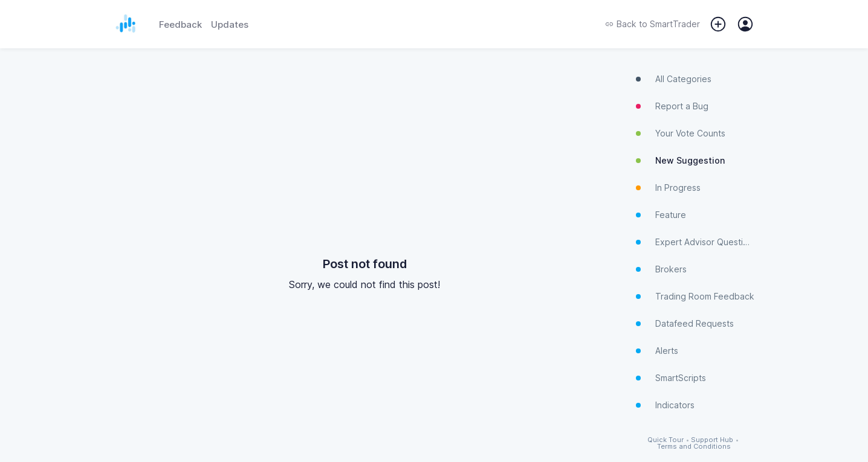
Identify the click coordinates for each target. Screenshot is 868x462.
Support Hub (712, 440)
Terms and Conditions (694, 447)
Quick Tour (666, 440)
